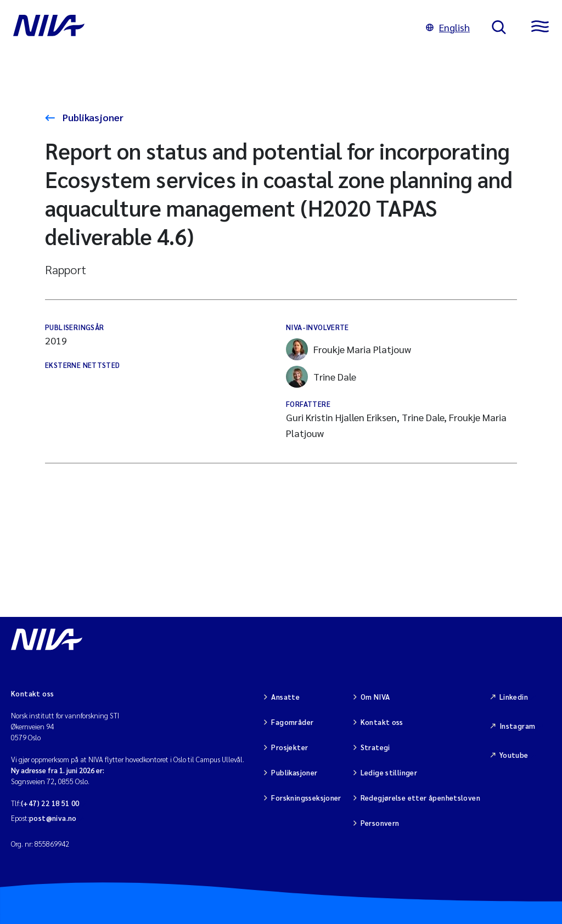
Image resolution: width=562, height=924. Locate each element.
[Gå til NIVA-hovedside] (209, 27)
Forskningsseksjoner (306, 798)
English (448, 27)
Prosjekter (290, 747)
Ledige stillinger (389, 772)
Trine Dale (321, 377)
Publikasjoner (92, 117)
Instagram (518, 726)
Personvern (380, 823)
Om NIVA (375, 697)
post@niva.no (53, 818)
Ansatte (285, 697)
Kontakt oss (382, 722)
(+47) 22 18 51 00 (50, 803)
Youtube (514, 755)
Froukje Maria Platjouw (349, 349)
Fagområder (292, 722)
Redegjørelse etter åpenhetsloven (420, 798)
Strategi (375, 747)
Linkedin (514, 697)
